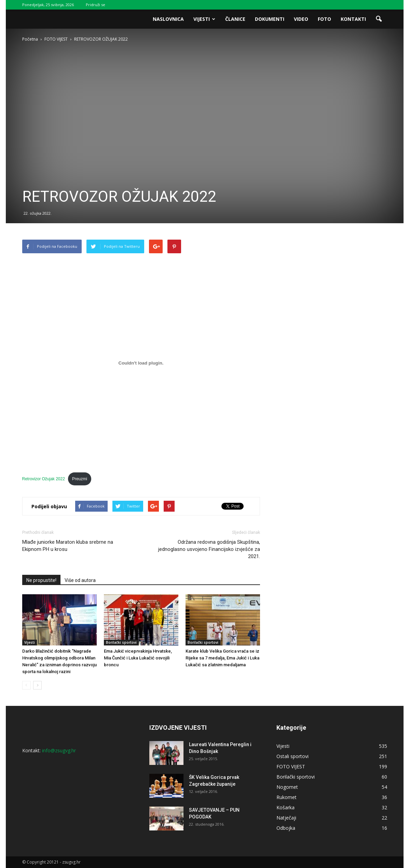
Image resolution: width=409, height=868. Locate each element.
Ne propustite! (41, 580)
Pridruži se (96, 5)
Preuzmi (80, 479)
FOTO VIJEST (291, 766)
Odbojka (286, 828)
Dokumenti (270, 19)
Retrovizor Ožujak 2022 (44, 479)
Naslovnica (168, 19)
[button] (379, 19)
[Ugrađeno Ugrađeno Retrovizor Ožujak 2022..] (141, 363)
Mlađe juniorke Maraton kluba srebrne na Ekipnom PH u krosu (68, 546)
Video (301, 19)
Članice (235, 19)
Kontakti (353, 19)
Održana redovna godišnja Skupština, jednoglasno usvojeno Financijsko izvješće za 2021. (209, 549)
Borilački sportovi (121, 642)
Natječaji (286, 818)
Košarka (285, 807)
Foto (324, 19)
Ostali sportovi (292, 756)
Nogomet (287, 787)
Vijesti (204, 19)
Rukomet (287, 797)
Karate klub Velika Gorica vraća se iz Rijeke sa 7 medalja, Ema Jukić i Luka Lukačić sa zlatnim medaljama (222, 658)
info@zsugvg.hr (59, 750)
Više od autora (80, 580)
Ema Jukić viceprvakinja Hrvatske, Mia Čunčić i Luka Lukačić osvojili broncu (138, 658)
